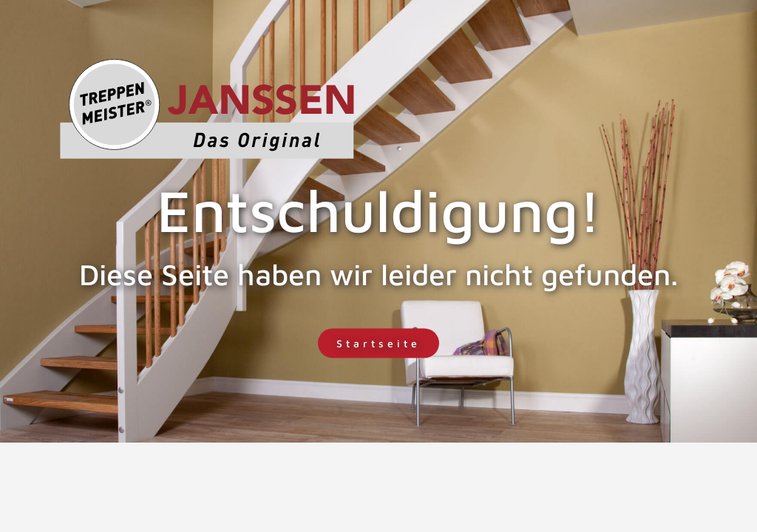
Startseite (378, 343)
